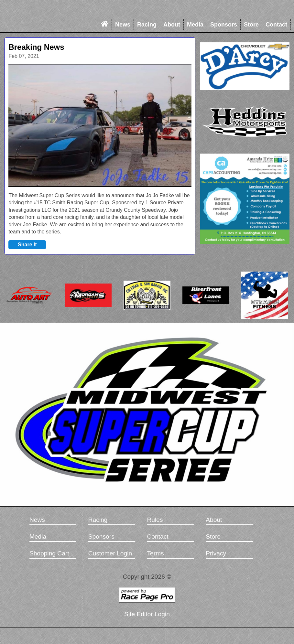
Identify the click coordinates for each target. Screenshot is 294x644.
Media (195, 25)
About (172, 25)
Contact (276, 25)
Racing (147, 25)
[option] (100, 126)
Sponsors (224, 25)
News (123, 25)
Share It (27, 245)
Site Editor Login (147, 614)
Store (251, 25)
